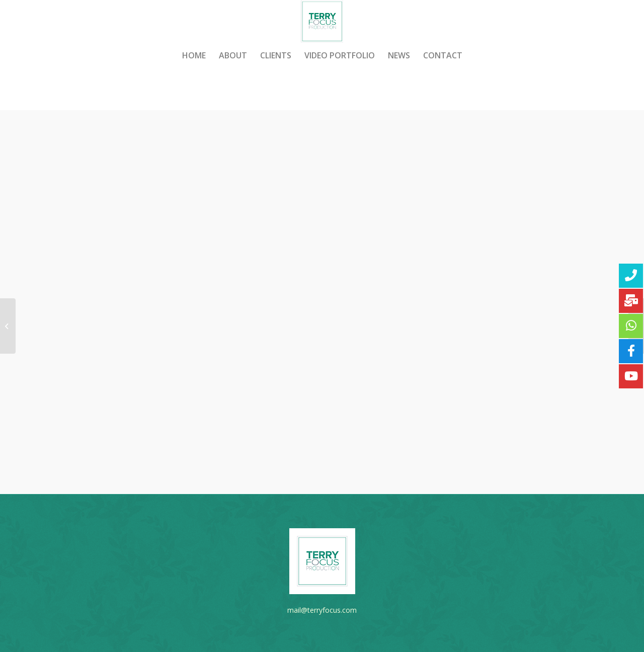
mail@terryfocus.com (322, 610)
